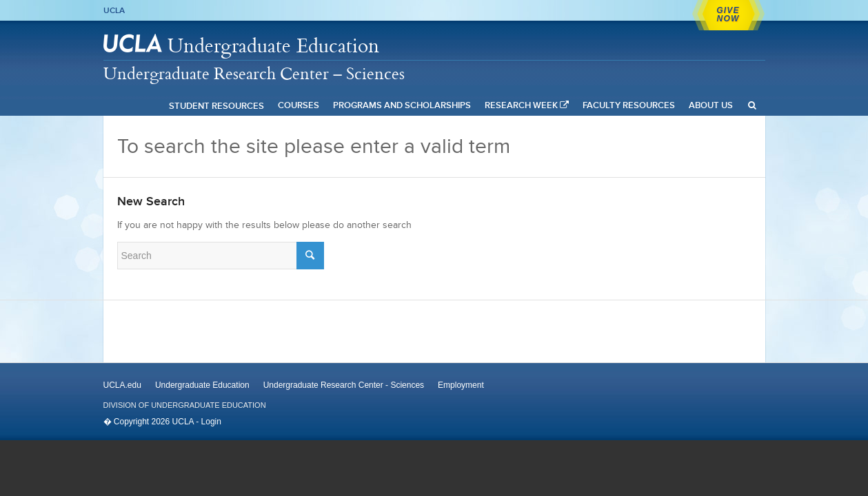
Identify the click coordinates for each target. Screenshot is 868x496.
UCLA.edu (122, 385)
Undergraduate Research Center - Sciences (344, 385)
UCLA (114, 10)
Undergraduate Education (273, 45)
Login (211, 422)
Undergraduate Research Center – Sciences (254, 73)
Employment (461, 385)
